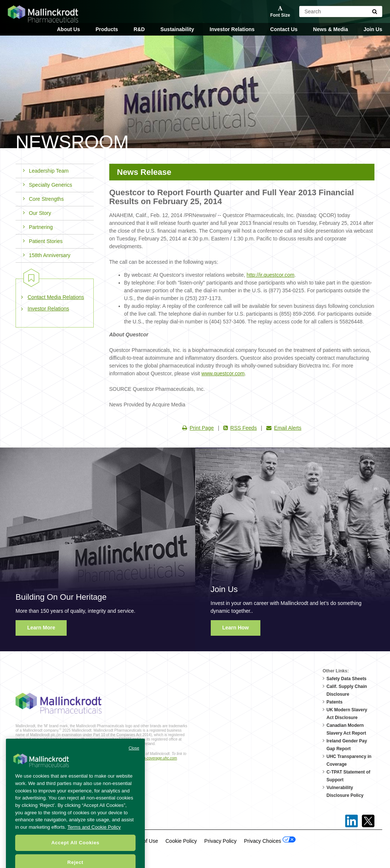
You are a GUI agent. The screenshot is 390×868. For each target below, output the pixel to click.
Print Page (198, 428)
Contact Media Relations (56, 297)
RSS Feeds (240, 428)
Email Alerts (284, 428)
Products (107, 29)
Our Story (37, 213)
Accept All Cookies (75, 854)
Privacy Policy (221, 841)
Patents (335, 702)
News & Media (330, 29)
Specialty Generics (48, 185)
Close (134, 759)
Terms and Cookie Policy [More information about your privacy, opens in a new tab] (94, 839)
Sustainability (177, 29)
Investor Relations (232, 29)
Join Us (373, 29)
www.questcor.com (223, 373)
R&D (139, 29)
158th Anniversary (47, 255)
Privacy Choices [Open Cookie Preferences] (270, 840)
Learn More (41, 628)
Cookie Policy (181, 841)
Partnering (38, 227)
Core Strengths (43, 199)
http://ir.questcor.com (271, 275)
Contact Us (284, 29)
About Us (69, 29)
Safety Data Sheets (347, 679)
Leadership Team (46, 171)
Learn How (236, 628)
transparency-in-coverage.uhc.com (149, 758)
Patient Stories (43, 241)
